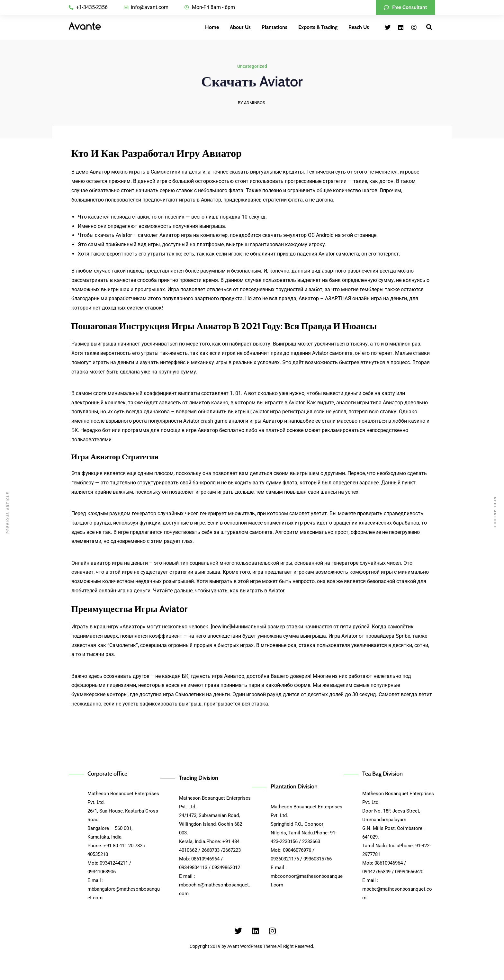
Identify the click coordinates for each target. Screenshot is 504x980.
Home (212, 27)
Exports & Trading (318, 27)
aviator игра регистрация (283, 412)
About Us (240, 27)
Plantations (274, 27)
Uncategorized (252, 67)
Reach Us (359, 27)
